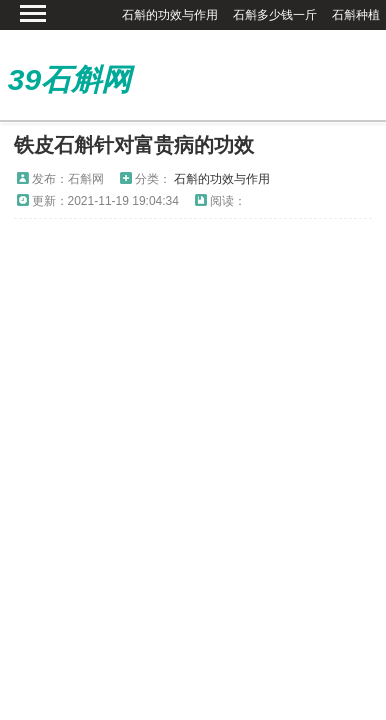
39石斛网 (69, 79)
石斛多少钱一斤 (275, 15)
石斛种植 (356, 15)
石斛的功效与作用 (170, 15)
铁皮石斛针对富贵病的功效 (134, 145)
